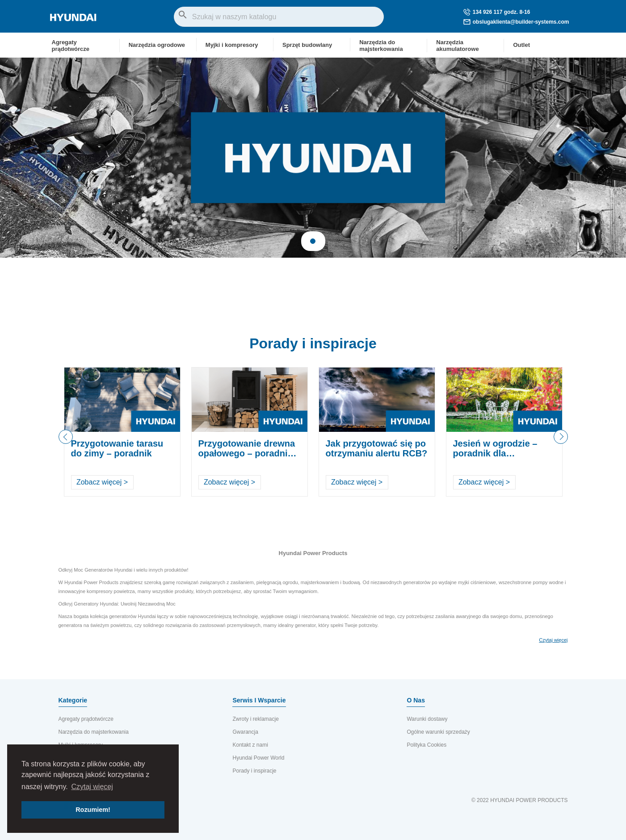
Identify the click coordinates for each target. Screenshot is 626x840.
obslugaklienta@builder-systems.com (516, 22)
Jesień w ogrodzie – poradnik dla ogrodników (495, 453)
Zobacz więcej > (102, 482)
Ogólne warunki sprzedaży (438, 732)
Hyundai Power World (258, 758)
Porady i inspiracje (313, 343)
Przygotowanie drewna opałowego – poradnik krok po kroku (247, 453)
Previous (66, 437)
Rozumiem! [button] (93, 810)
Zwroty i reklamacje (255, 719)
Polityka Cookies (426, 745)
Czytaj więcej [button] (92, 787)
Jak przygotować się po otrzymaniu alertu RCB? (377, 448)
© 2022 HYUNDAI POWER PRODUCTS (520, 800)
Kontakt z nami (250, 745)
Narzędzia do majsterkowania (94, 732)
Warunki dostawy (427, 719)
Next (561, 444)
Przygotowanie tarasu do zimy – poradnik (117, 448)
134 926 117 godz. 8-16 (497, 12)
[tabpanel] (313, 158)
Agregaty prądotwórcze (86, 719)
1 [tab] (313, 241)
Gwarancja (245, 732)
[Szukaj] (279, 17)
